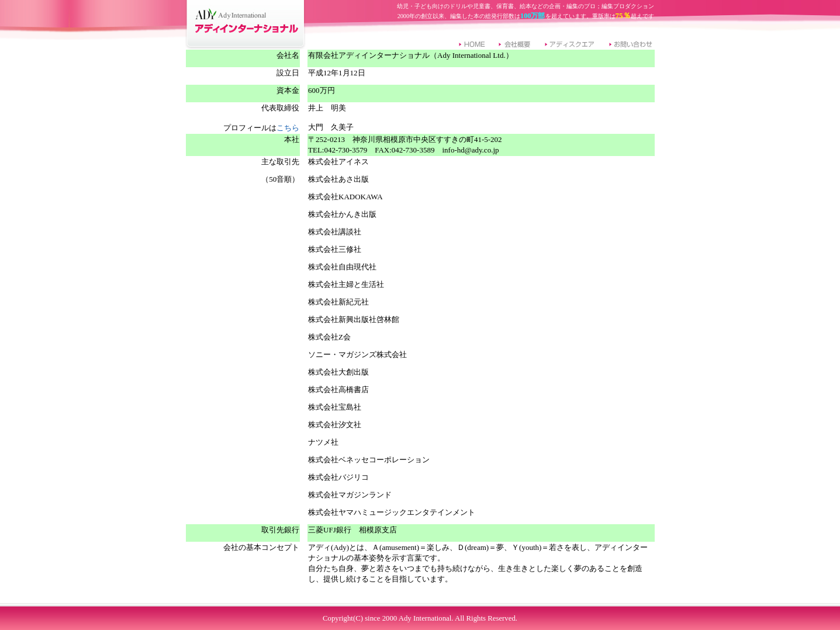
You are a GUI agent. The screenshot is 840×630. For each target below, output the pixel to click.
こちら (288, 128)
